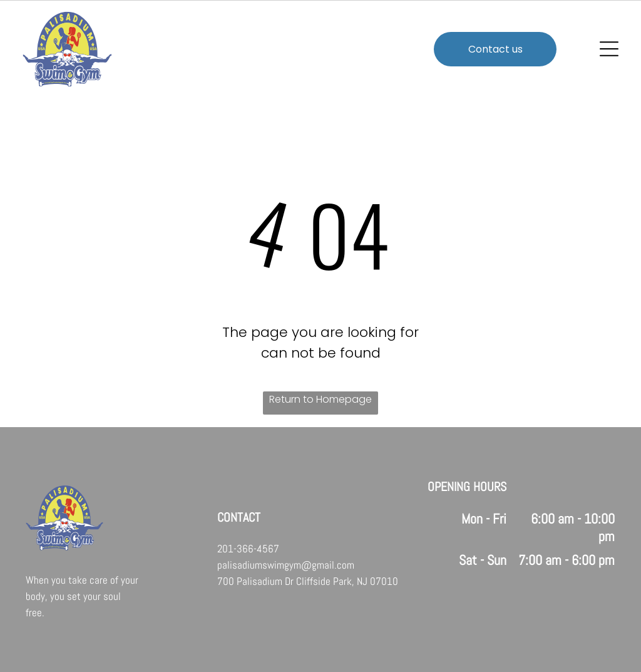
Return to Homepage (320, 399)
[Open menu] (609, 49)
